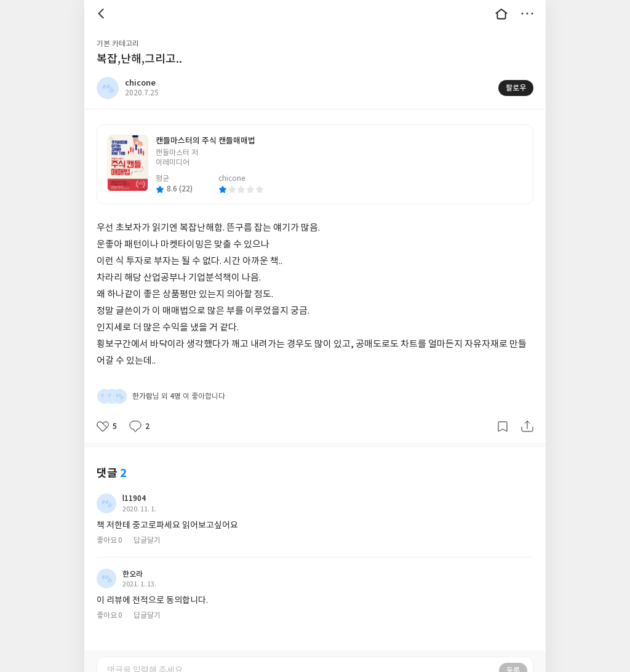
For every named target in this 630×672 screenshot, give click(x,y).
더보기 (527, 14)
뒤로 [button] (103, 14)
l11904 (134, 498)
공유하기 (527, 426)
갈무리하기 (503, 426)
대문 (501, 14)
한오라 (133, 574)
